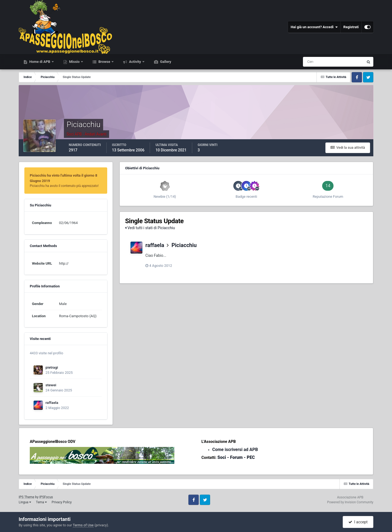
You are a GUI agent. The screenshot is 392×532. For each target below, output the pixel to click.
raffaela (52, 403)
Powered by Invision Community (350, 502)
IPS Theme (27, 497)
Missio (74, 62)
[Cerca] (311, 62)
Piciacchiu (184, 245)
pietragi (52, 367)
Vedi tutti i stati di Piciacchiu (150, 228)
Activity (135, 62)
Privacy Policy (62, 502)
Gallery (165, 62)
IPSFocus (46, 497)
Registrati (351, 27)
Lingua (25, 502)
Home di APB (40, 62)
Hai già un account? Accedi (314, 27)
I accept (358, 522)
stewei (51, 385)
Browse (104, 62)
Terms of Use (83, 525)
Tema (41, 502)
